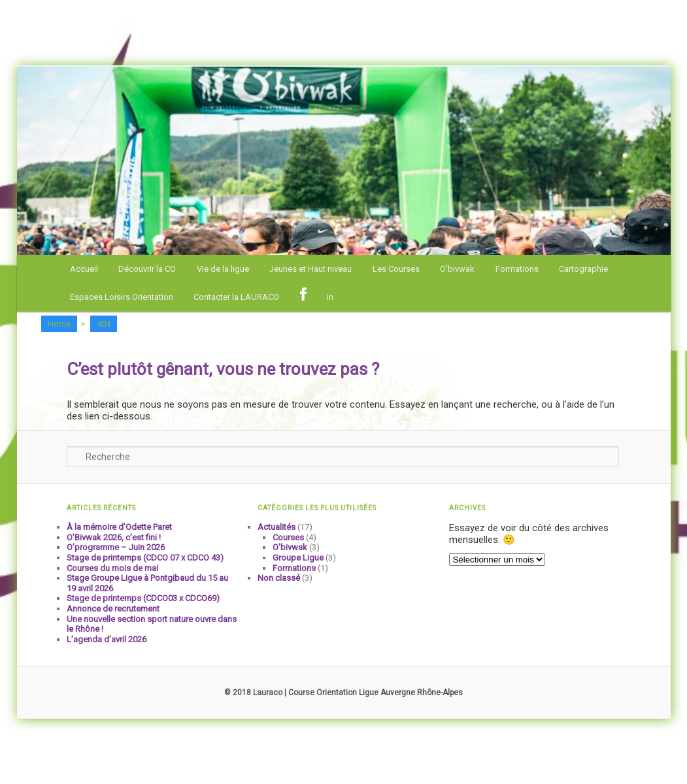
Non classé (279, 578)
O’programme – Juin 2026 (116, 547)
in (330, 297)
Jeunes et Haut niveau (310, 269)
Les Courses (396, 269)
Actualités (276, 527)
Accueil (84, 269)
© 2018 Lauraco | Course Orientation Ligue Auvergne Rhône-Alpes (343, 693)
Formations (517, 269)
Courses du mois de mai (112, 568)
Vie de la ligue (223, 269)
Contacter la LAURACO (236, 297)
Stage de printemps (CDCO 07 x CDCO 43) (145, 558)
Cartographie (583, 269)
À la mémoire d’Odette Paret (119, 527)
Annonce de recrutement (113, 609)
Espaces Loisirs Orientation (122, 297)
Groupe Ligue (298, 558)
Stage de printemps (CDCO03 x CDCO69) (143, 598)
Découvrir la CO (147, 269)
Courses (288, 537)
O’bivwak (457, 269)
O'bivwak (290, 547)
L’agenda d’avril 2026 (107, 639)
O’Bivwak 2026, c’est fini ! (114, 537)
